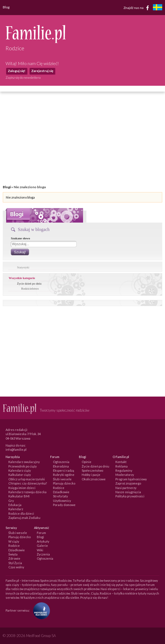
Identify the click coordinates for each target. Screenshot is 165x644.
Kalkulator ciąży (20, 475)
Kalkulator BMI (19, 496)
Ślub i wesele (62, 479)
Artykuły (43, 541)
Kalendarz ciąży (20, 470)
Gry (11, 501)
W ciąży (14, 541)
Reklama (122, 466)
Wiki (40, 550)
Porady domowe (64, 505)
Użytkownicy (62, 501)
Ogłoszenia (61, 462)
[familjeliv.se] (157, 8)
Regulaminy (124, 470)
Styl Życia (15, 563)
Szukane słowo (20, 238)
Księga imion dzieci (22, 488)
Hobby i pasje (91, 475)
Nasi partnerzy (126, 488)
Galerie (42, 546)
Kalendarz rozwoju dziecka (27, 492)
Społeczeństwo (92, 470)
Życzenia (43, 554)
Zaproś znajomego (128, 483)
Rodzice (59, 488)
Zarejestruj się (42, 71)
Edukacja (15, 505)
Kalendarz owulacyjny (24, 462)
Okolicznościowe (94, 479)
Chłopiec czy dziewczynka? (28, 483)
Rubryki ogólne (64, 475)
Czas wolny (16, 567)
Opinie (87, 462)
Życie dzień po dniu (29, 283)
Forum (41, 533)
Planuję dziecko (64, 483)
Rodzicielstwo (30, 288)
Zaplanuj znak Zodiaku (24, 518)
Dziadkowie (61, 492)
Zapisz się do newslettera (23, 77)
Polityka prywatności (130, 496)
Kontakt (121, 462)
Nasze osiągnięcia (128, 492)
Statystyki (23, 267)
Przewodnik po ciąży (23, 466)
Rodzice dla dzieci (21, 513)
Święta (13, 554)
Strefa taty (60, 496)
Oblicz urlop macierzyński (27, 479)
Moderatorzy (125, 475)
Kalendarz (16, 509)
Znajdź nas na (137, 8)
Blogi (7, 187)
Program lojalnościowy (131, 479)
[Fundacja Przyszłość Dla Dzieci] (40, 610)
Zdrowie (14, 558)
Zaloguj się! (17, 71)
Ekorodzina (61, 466)
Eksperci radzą (64, 470)
